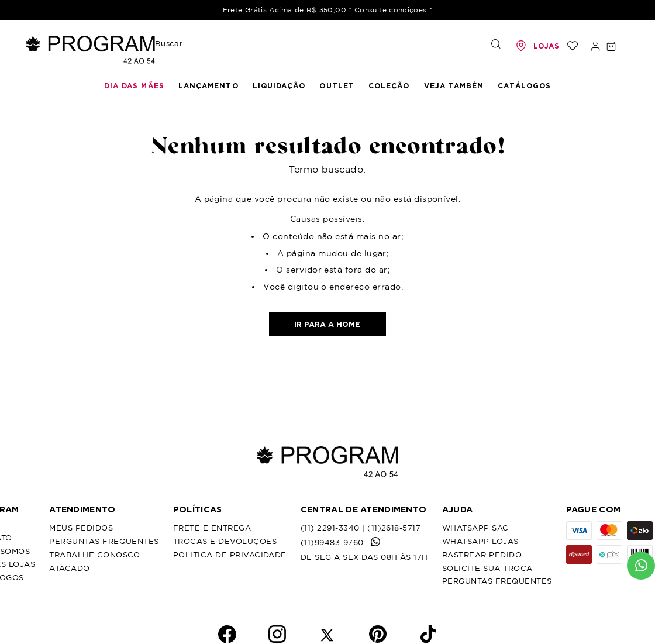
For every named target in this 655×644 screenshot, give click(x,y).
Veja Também (454, 86)
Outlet (337, 86)
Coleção (389, 86)
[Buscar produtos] (496, 44)
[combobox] (328, 46)
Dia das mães (134, 86)
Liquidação (279, 86)
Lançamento (208, 86)
